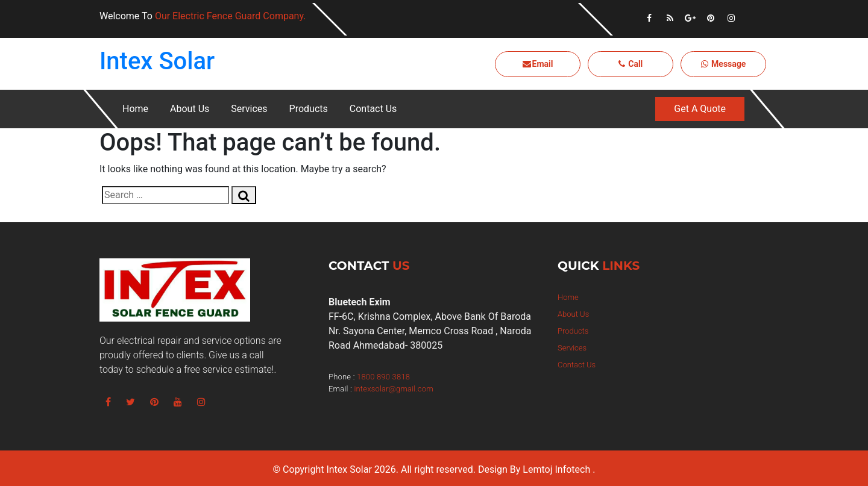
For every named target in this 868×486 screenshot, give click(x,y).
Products (309, 109)
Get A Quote (700, 109)
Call (631, 64)
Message (724, 64)
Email (538, 64)
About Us (190, 109)
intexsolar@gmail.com (393, 389)
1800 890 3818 (383, 377)
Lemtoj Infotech (556, 469)
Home (135, 109)
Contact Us (373, 109)
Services (249, 109)
